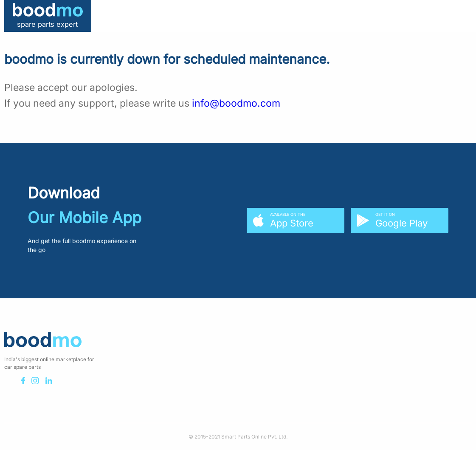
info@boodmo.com (236, 103)
